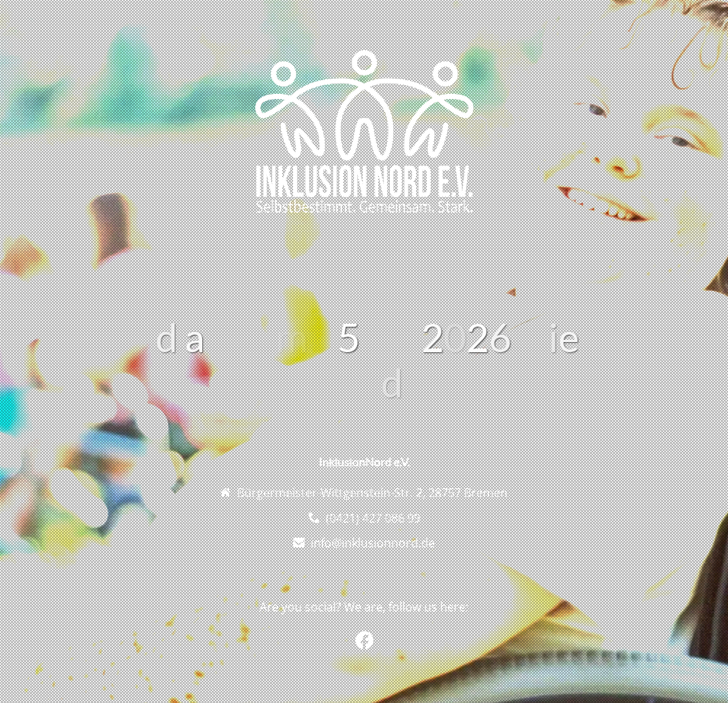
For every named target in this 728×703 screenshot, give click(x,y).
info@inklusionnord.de (373, 543)
